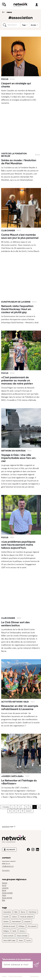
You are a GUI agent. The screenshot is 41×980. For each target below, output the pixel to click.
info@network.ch (8, 866)
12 (39, 807)
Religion (6, 931)
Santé (14, 931)
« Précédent (5, 807)
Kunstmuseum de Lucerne (16, 311)
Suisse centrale (7, 898)
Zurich (4, 885)
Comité (6, 917)
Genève (5, 883)
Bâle (4, 900)
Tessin (4, 895)
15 (18, 811)
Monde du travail (9, 926)
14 (14, 811)
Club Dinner (8, 240)
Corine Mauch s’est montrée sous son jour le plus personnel (20, 246)
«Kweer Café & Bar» (12, 786)
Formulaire (6, 870)
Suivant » (29, 811)
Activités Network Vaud (15, 711)
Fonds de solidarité (27, 917)
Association (6, 826)
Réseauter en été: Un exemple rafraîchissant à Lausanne (20, 717)
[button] (5, 25)
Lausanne (5, 888)
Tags (24, 25)
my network (9, 849)
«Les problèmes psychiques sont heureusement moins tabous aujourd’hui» (18, 554)
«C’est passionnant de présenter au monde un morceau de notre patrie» (17, 390)
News (7, 12)
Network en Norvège (13, 460)
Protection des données (15, 976)
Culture (14, 917)
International (16, 921)
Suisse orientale (7, 893)
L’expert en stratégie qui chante (16, 85)
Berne (4, 890)
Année (34, 25)
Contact (4, 976)
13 (10, 811)
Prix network (32, 926)
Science (22, 931)
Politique (21, 926)
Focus (5, 79)
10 (30, 807)
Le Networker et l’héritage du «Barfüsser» (19, 792)
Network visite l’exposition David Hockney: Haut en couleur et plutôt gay (17, 319)
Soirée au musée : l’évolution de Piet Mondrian (19, 171)
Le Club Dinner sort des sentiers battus (15, 634)
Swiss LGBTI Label (9, 940)
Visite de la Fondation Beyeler (14, 164)
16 (22, 811)
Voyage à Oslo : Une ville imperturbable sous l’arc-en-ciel (19, 468)
